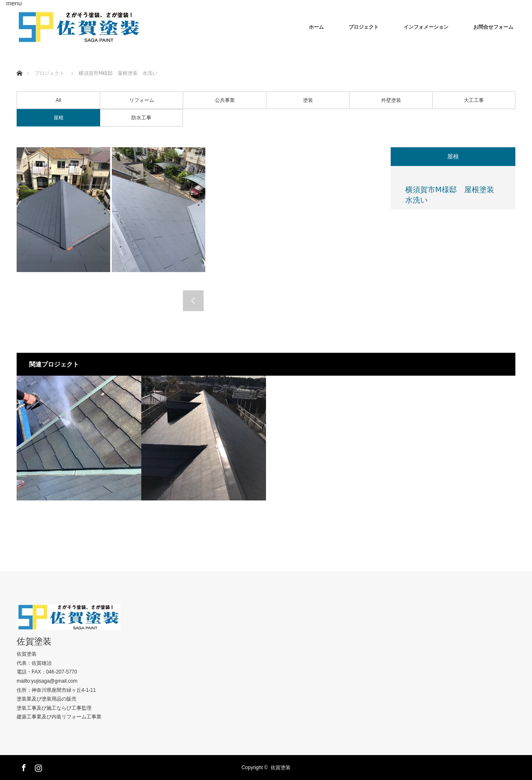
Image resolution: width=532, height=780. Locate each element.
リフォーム (142, 100)
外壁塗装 (391, 100)
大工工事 (474, 100)
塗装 (308, 100)
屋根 (59, 118)
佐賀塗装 (34, 641)
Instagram (37, 766)
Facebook (23, 766)
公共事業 (225, 100)
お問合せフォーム (493, 27)
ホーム (316, 27)
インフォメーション (426, 27)
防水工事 (141, 118)
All (58, 100)
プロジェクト (364, 27)
